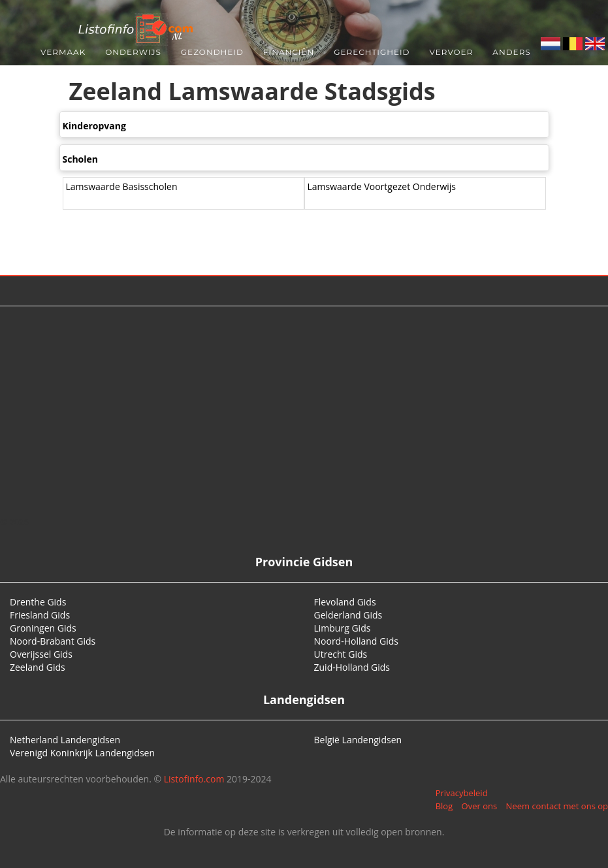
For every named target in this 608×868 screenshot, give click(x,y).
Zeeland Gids (38, 667)
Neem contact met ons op (557, 806)
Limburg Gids (343, 628)
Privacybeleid (462, 793)
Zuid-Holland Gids (352, 667)
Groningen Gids (43, 628)
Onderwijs (133, 52)
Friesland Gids (40, 615)
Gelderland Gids (348, 615)
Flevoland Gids (345, 602)
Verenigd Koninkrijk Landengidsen (82, 753)
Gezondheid (212, 52)
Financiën (289, 52)
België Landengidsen (358, 740)
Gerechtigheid (372, 52)
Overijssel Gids (41, 654)
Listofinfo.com (194, 779)
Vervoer (452, 52)
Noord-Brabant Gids (53, 641)
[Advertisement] (304, 411)
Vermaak (63, 52)
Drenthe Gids (38, 602)
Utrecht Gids (341, 654)
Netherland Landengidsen (65, 740)
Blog (444, 806)
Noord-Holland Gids (357, 641)
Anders (511, 52)
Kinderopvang (94, 126)
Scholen (81, 159)
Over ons (480, 806)
